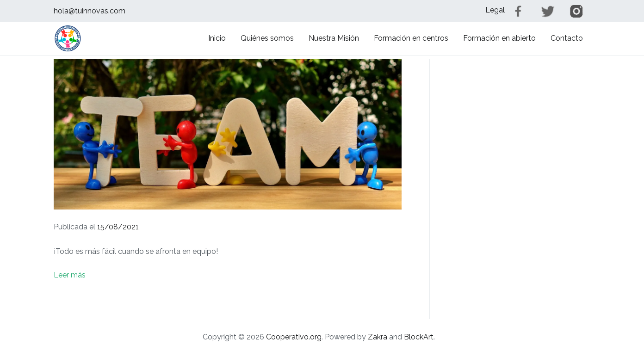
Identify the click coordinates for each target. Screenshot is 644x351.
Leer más (70, 275)
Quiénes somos (267, 38)
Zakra (378, 337)
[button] (68, 38)
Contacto (567, 38)
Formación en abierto (499, 38)
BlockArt (419, 337)
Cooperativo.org (294, 337)
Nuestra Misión (334, 38)
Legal (495, 10)
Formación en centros (411, 38)
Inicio (217, 38)
